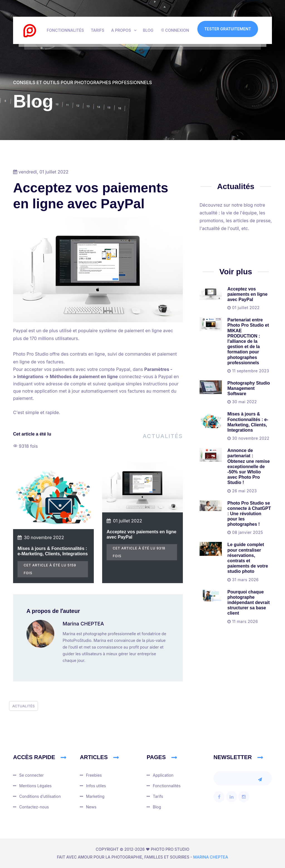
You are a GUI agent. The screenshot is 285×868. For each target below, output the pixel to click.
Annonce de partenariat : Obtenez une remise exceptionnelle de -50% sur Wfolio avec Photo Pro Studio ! (249, 466)
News (91, 807)
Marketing (95, 796)
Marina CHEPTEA (83, 624)
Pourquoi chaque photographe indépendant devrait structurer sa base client (249, 603)
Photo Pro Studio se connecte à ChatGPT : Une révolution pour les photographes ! (249, 514)
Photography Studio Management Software (249, 388)
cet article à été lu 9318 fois (139, 552)
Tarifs (98, 30)
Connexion (175, 30)
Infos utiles (96, 786)
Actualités (163, 436)
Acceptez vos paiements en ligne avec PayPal (247, 294)
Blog (148, 30)
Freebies (94, 775)
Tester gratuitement (228, 29)
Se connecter (31, 775)
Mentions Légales (35, 786)
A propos (121, 30)
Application (163, 775)
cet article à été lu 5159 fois (50, 569)
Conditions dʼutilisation (40, 796)
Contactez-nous (34, 807)
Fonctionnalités (65, 30)
